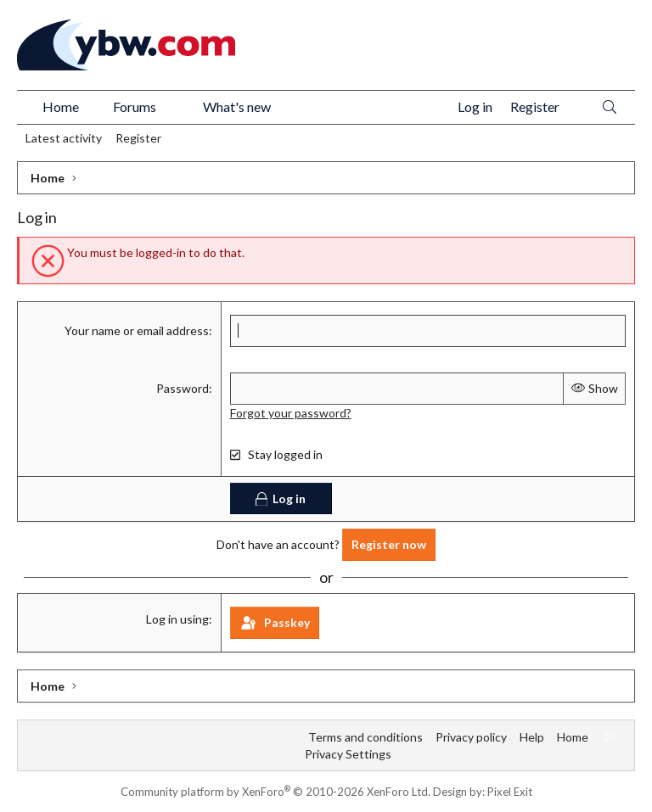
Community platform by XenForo (275, 792)
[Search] (610, 107)
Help (532, 736)
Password (183, 387)
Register (138, 138)
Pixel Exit (510, 792)
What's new (237, 106)
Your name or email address (137, 330)
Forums (135, 106)
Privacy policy (471, 736)
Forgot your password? (291, 412)
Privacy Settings (348, 753)
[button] (173, 107)
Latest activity (64, 138)
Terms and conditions (365, 736)
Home (61, 106)
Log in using (177, 618)
